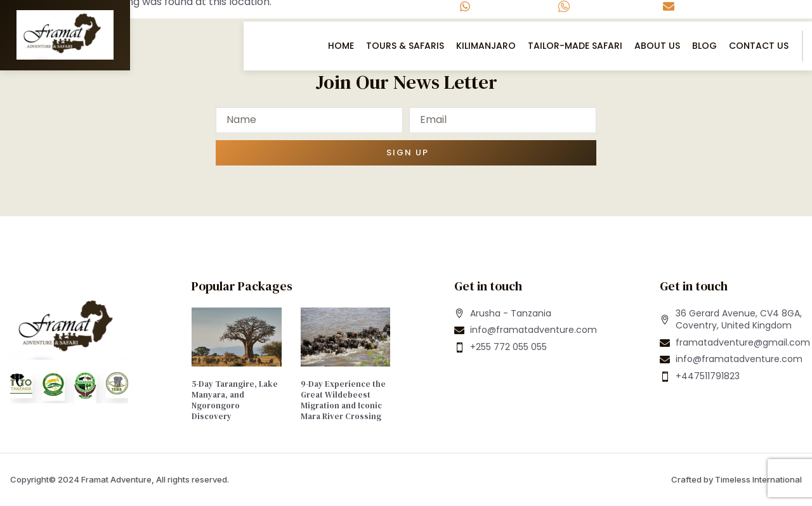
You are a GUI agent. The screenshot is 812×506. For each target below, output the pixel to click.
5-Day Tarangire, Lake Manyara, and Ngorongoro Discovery (235, 400)
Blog (704, 46)
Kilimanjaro (486, 46)
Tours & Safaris (405, 46)
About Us (657, 46)
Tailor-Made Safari (575, 46)
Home (341, 46)
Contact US (759, 46)
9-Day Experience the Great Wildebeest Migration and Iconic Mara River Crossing (343, 400)
